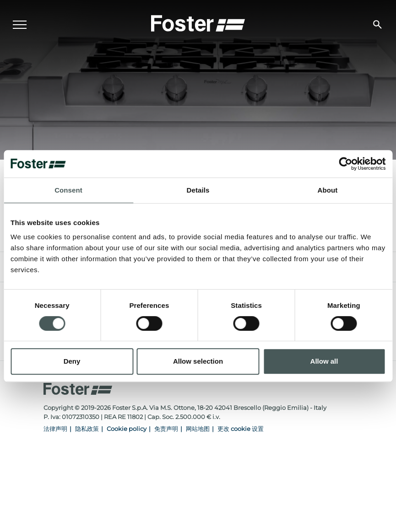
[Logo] (198, 23)
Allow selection (198, 361)
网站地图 (198, 429)
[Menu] (21, 26)
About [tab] (328, 190)
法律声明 (55, 429)
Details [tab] (198, 190)
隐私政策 (87, 429)
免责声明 (166, 429)
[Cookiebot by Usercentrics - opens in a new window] (345, 164)
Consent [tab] (68, 190)
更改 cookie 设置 (241, 429)
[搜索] (377, 25)
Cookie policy (127, 429)
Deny (72, 361)
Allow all (324, 361)
